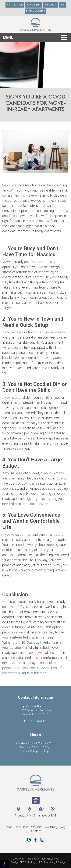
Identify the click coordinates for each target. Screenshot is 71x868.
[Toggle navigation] (35, 37)
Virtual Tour (15, 5)
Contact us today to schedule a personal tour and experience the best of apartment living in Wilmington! (32, 668)
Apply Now (50, 5)
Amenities (37, 827)
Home (8, 827)
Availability (34, 5)
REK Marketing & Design (52, 862)
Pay (62, 5)
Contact (36, 831)
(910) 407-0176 (35, 11)
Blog (63, 827)
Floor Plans (21, 827)
